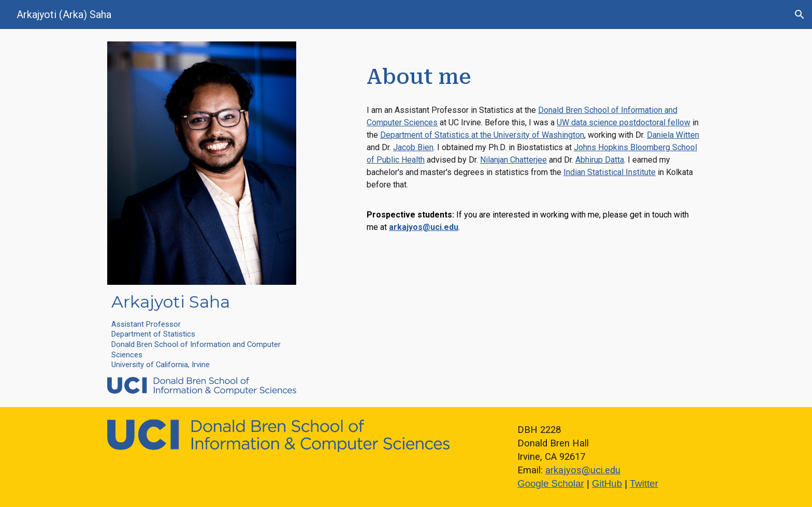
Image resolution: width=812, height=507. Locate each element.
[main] (202, 331)
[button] (800, 15)
